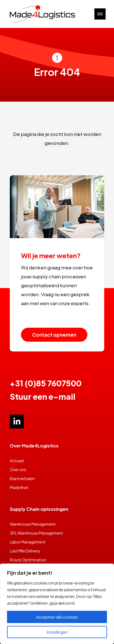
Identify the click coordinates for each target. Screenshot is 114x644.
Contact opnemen (54, 335)
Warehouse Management (33, 524)
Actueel (17, 461)
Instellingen (57, 632)
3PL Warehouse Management (37, 533)
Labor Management (28, 542)
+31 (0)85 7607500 (46, 383)
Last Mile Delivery (25, 551)
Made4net (19, 487)
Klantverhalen (22, 478)
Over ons (18, 470)
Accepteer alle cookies (57, 617)
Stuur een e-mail (43, 397)
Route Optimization (28, 560)
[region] (57, 604)
